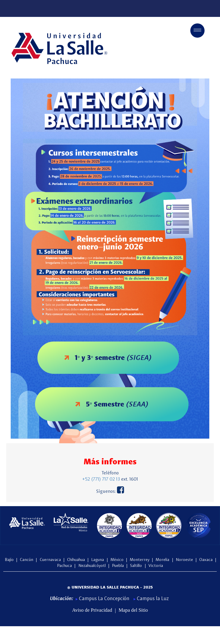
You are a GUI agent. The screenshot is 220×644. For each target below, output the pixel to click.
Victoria (156, 566)
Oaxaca (206, 560)
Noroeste (185, 560)
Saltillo (137, 566)
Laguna (98, 560)
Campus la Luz (151, 599)
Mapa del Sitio (133, 610)
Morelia (163, 560)
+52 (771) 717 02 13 (101, 479)
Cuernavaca (50, 560)
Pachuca (65, 566)
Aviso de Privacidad (92, 610)
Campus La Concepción (103, 599)
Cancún (27, 560)
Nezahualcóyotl (92, 566)
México (118, 560)
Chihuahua (77, 560)
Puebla (118, 566)
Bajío (9, 560)
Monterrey (140, 560)
